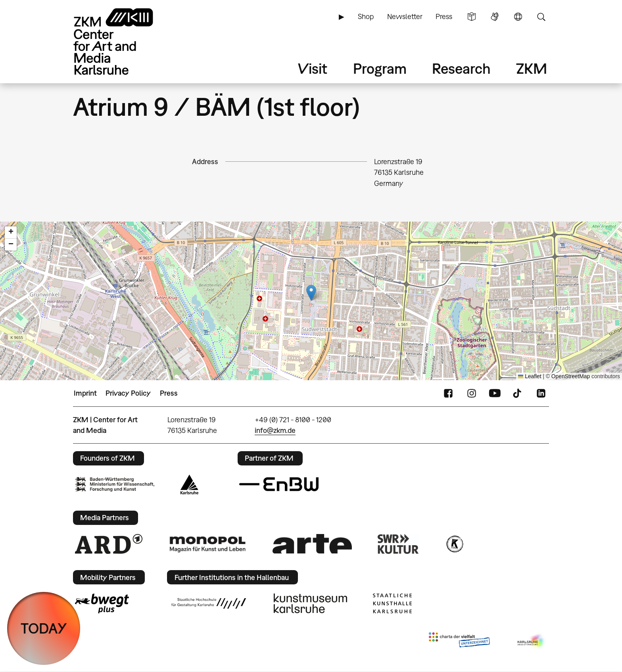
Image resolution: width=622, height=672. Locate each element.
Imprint (85, 393)
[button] (311, 293)
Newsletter (405, 16)
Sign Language (495, 17)
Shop (366, 16)
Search (541, 17)
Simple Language (472, 17)
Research (461, 68)
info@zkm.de (275, 430)
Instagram (472, 393)
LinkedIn (541, 393)
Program (380, 68)
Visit (313, 68)
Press (444, 16)
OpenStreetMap (571, 376)
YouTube (495, 393)
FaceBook (448, 393)
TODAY (44, 628)
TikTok (518, 393)
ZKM (532, 68)
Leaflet (530, 376)
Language (518, 17)
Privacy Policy (128, 393)
